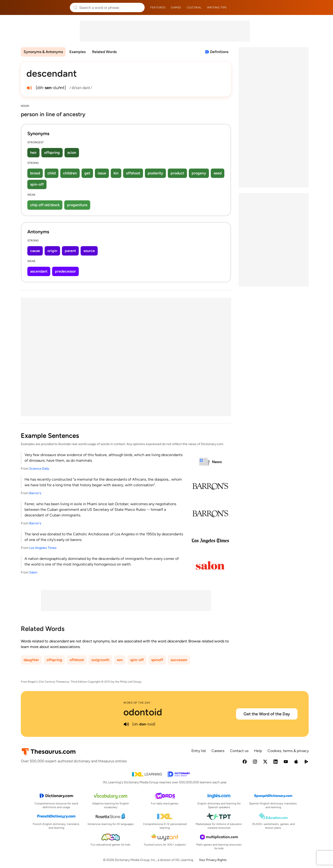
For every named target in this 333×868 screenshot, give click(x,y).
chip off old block (45, 205)
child (52, 173)
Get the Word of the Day (267, 714)
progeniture (77, 205)
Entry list (199, 751)
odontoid (143, 712)
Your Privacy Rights (213, 860)
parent (70, 251)
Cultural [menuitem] (194, 7)
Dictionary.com (290, 7)
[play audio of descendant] (29, 88)
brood (35, 173)
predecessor (65, 271)
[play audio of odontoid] (126, 724)
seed (218, 173)
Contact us (239, 751)
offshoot (133, 173)
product (177, 173)
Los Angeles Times (43, 548)
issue (102, 173)
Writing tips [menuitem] (217, 7)
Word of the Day (137, 703)
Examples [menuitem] (77, 52)
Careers (218, 751)
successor (179, 660)
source (89, 251)
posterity (155, 173)
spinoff (157, 660)
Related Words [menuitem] (104, 52)
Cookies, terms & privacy (288, 751)
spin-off (37, 184)
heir (33, 153)
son (120, 660)
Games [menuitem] (176, 7)
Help (258, 751)
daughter (31, 660)
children (70, 173)
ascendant (39, 271)
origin (52, 251)
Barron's (35, 493)
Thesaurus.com (44, 7)
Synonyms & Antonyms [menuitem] (43, 52)
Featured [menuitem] (158, 7)
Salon (33, 572)
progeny (199, 173)
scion (72, 153)
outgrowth (100, 660)
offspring (52, 153)
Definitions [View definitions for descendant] (219, 52)
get (87, 173)
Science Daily (39, 469)
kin (116, 173)
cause (35, 251)
